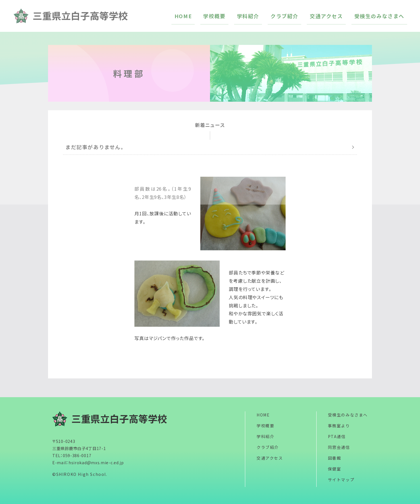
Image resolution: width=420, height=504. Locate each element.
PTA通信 (337, 436)
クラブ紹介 (268, 447)
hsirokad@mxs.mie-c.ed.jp (96, 463)
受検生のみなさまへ (348, 415)
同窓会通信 (339, 447)
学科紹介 (265, 436)
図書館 (335, 458)
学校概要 (265, 426)
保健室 (335, 469)
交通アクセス (270, 458)
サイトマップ (341, 480)
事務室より (339, 426)
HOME (263, 415)
